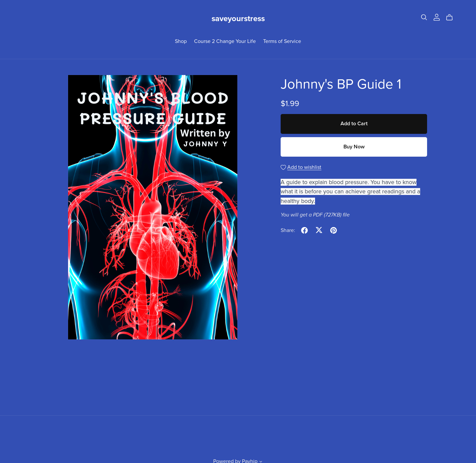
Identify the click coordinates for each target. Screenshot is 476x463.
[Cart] (452, 18)
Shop (181, 41)
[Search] (424, 17)
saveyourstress (238, 19)
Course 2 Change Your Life (225, 41)
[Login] (437, 17)
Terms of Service (282, 41)
